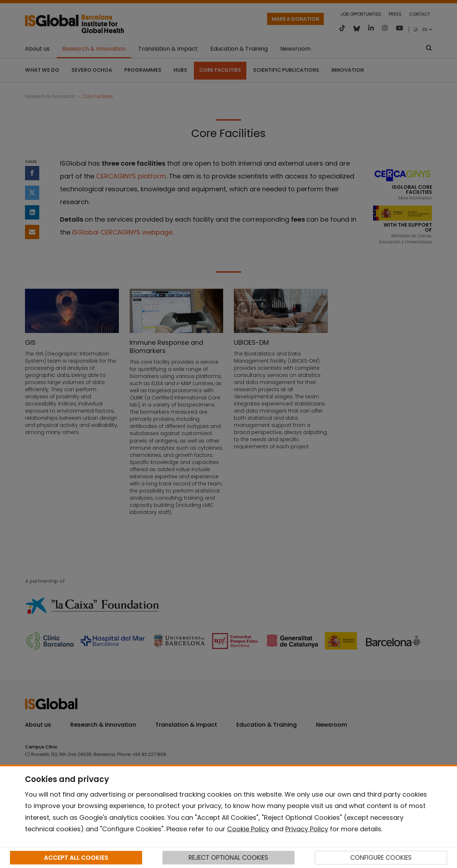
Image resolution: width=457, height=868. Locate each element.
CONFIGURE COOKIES (381, 858)
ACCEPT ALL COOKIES (76, 858)
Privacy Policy (307, 829)
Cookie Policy (248, 829)
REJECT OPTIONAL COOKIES (228, 858)
